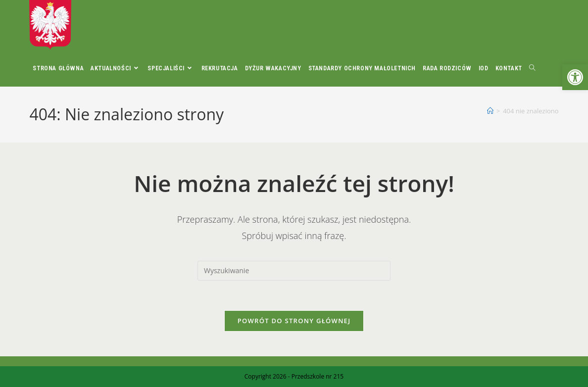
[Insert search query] (294, 271)
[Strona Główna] (490, 111)
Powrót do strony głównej (294, 321)
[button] (575, 77)
